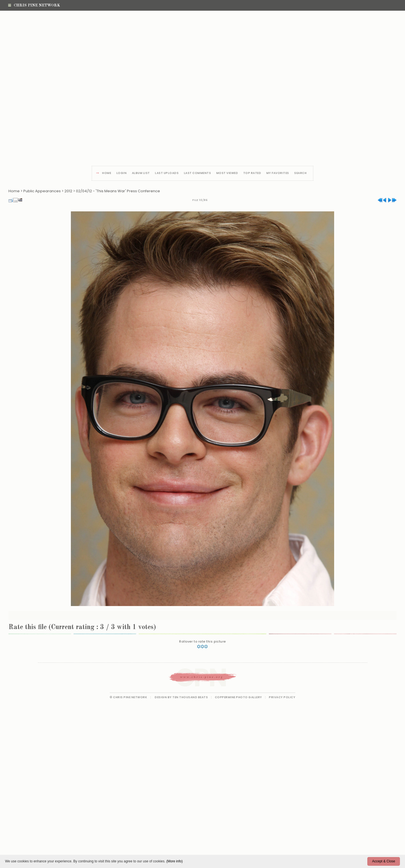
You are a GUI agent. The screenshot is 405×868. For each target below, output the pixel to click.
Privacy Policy (282, 697)
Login (122, 173)
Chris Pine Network (34, 5)
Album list (141, 173)
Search (300, 173)
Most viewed (227, 173)
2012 (68, 191)
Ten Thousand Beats (190, 697)
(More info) (174, 861)
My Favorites (278, 173)
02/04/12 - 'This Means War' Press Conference (118, 191)
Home (107, 173)
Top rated (252, 173)
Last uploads (167, 173)
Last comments (198, 173)
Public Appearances (42, 191)
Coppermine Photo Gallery (238, 697)
